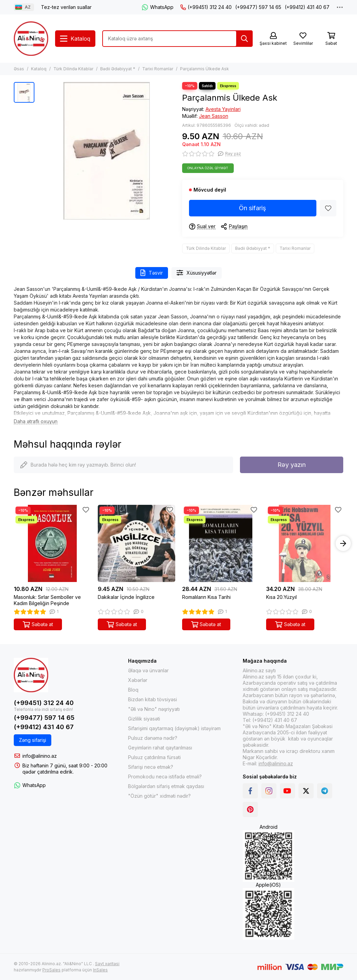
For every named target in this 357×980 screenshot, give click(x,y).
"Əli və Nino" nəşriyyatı (154, 709)
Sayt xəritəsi (107, 964)
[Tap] (244, 39)
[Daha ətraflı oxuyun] (36, 422)
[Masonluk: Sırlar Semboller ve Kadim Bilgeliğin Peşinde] (52, 543)
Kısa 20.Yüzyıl (281, 597)
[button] (343, 543)
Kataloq (39, 69)
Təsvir (152, 273)
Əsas (19, 69)
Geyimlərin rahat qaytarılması (160, 748)
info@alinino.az (40, 756)
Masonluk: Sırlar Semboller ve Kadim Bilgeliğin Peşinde (47, 600)
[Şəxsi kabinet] (273, 39)
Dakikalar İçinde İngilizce (126, 597)
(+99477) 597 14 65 (258, 7)
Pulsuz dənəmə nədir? (153, 738)
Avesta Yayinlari (223, 109)
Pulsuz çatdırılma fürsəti (154, 757)
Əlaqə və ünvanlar (148, 670)
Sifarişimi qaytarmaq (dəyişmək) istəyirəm (174, 728)
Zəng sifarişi (33, 740)
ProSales (51, 970)
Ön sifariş (253, 208)
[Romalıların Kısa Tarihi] (221, 543)
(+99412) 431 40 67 (307, 7)
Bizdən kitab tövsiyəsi (153, 699)
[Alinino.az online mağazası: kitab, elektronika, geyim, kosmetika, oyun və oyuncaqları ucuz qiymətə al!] (31, 39)
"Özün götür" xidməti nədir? (159, 796)
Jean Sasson (214, 116)
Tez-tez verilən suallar (66, 7)
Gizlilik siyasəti (144, 719)
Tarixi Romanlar (158, 69)
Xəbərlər (138, 680)
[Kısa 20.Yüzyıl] (305, 543)
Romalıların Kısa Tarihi (206, 597)
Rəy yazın (292, 465)
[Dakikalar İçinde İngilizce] (136, 543)
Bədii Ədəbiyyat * (118, 69)
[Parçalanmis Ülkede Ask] (107, 151)
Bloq (133, 690)
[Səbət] (331, 39)
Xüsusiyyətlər (197, 273)
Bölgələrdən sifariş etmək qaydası (166, 786)
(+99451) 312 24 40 (206, 7)
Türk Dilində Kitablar (73, 69)
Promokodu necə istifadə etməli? (165, 777)
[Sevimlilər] (303, 39)
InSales (100, 970)
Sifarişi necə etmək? (151, 767)
